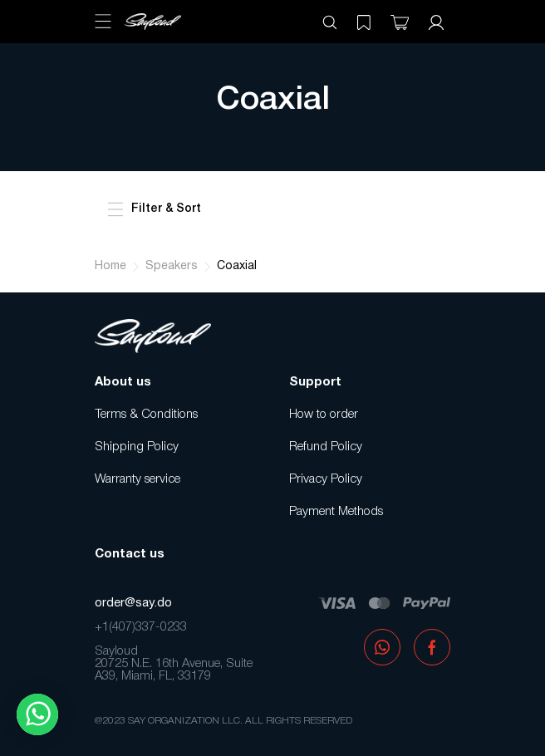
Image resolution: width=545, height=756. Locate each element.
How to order (324, 415)
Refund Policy (326, 447)
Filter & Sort (155, 209)
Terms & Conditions (146, 415)
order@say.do (133, 603)
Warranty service (137, 479)
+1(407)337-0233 (141, 627)
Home (110, 266)
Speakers (172, 266)
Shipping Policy (137, 447)
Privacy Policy (326, 479)
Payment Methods (336, 512)
